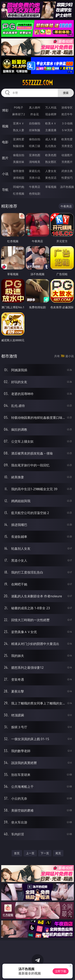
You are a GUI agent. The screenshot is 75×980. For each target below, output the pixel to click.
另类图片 (67, 162)
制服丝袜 (19, 146)
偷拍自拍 (35, 139)
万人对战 (51, 107)
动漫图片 (67, 155)
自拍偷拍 (35, 123)
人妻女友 (51, 171)
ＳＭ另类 (67, 130)
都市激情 (19, 171)
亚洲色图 (35, 155)
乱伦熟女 (51, 146)
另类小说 (35, 178)
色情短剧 (35, 194)
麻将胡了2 (19, 114)
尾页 (58, 853)
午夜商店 (35, 187)
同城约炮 (19, 187)
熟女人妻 (19, 130)
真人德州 (35, 107)
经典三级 (35, 146)
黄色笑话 (51, 178)
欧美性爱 (67, 139)
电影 (5, 142)
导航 (5, 190)
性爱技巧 (67, 178)
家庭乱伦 (35, 171)
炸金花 (35, 114)
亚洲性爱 (19, 139)
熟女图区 (51, 162)
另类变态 (67, 146)
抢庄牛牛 (67, 114)
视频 (5, 126)
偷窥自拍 (19, 155)
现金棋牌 (51, 114)
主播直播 (51, 130)
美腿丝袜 (19, 162)
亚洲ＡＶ (19, 123)
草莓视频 (51, 187)
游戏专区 (67, 107)
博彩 (5, 110)
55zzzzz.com (37, 83)
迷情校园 (19, 178)
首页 (17, 853)
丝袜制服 (35, 130)
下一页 (45, 853)
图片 (5, 158)
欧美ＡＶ (51, 123)
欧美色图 (51, 155)
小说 (5, 174)
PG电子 (18, 107)
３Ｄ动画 (67, 123)
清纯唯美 (35, 162)
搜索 (66, 93)
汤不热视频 (67, 187)
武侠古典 (67, 171)
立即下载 (61, 971)
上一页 (30, 853)
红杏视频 (19, 194)
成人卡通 (51, 139)
